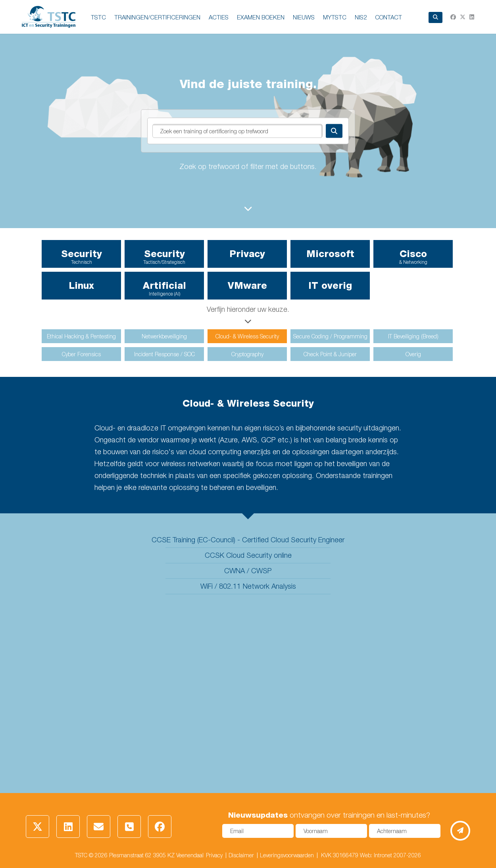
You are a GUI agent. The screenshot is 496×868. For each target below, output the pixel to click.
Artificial (164, 288)
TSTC (98, 17)
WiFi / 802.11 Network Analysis (248, 586)
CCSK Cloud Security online (248, 555)
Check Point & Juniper (330, 354)
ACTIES (219, 17)
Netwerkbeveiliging (164, 336)
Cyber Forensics (81, 354)
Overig (413, 354)
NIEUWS (304, 17)
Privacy (247, 254)
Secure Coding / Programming (330, 336)
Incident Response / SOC (164, 354)
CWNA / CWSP (248, 571)
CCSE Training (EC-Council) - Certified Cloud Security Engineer (248, 540)
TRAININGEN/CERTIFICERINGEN (157, 17)
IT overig (330, 285)
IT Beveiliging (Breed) (413, 336)
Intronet (383, 855)
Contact (388, 17)
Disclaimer (241, 855)
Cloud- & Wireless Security (247, 336)
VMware (247, 285)
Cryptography (247, 354)
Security (81, 256)
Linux (81, 285)
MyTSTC (335, 17)
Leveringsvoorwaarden (287, 855)
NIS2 (361, 17)
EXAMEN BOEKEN (261, 17)
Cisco (413, 256)
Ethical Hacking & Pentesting (81, 336)
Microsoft (330, 254)
